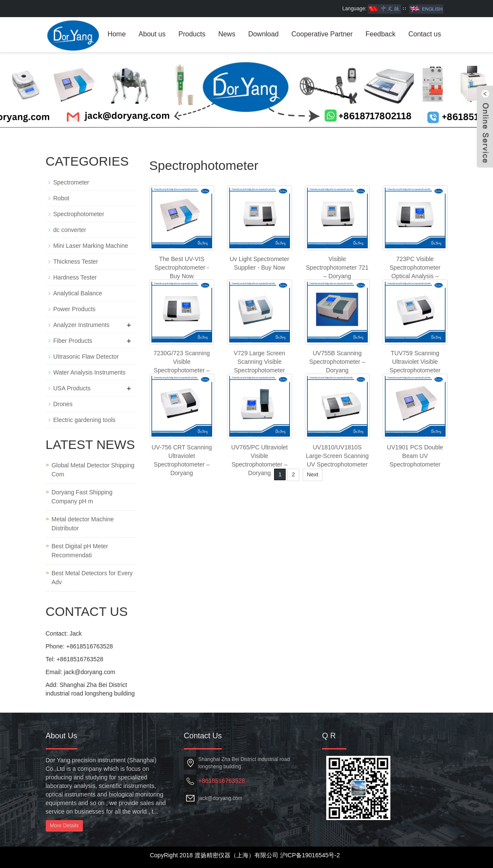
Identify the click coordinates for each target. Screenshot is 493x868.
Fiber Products (73, 341)
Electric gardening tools (85, 420)
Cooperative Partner (322, 34)
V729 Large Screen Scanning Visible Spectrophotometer (259, 362)
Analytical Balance (78, 293)
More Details (64, 826)
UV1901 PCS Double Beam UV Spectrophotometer (415, 456)
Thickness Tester (76, 262)
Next (313, 474)
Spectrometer (71, 182)
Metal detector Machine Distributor (83, 524)
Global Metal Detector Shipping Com (93, 470)
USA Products (72, 388)
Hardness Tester (75, 277)
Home (117, 34)
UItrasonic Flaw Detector (86, 357)
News (227, 34)
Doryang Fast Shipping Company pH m (82, 497)
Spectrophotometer (79, 214)
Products (192, 34)
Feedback (381, 34)
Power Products (75, 309)
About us (152, 34)
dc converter (70, 230)
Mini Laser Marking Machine (91, 246)
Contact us (425, 34)
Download (263, 34)
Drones (63, 404)
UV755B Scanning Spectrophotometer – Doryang (337, 362)
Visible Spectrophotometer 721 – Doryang (337, 268)
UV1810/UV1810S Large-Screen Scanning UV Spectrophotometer (337, 456)
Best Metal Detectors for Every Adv (92, 578)
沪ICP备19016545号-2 (310, 855)
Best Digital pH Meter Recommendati (80, 551)
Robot (61, 198)
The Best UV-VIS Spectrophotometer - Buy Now (182, 268)
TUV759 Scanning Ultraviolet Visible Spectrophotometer (415, 362)
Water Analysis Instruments (90, 372)
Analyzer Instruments (82, 325)
